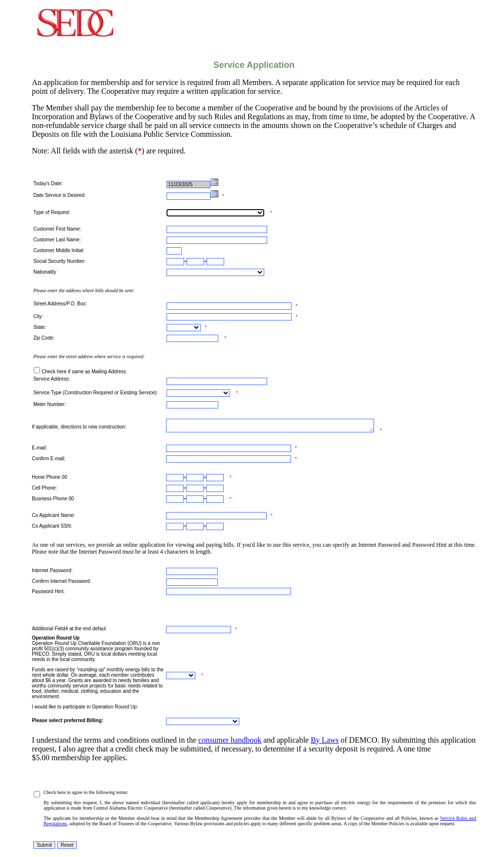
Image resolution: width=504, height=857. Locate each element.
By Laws (325, 740)
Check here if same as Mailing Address (84, 372)
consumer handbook (230, 740)
